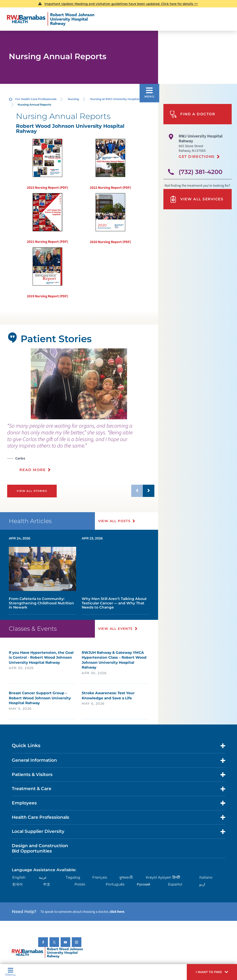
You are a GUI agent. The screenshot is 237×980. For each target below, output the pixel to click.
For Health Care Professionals (36, 99)
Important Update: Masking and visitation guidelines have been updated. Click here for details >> (121, 4)
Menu (10, 972)
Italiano (206, 877)
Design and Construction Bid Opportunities (40, 848)
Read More (33, 470)
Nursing (73, 99)
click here (117, 912)
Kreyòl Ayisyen (159, 877)
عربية (43, 877)
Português (115, 884)
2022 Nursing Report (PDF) (110, 164)
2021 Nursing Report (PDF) (47, 219)
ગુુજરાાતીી (126, 877)
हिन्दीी (176, 877)
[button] (212, 972)
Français (100, 877)
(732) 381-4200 (201, 172)
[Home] (51, 19)
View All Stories (32, 491)
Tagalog (73, 877)
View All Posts (114, 521)
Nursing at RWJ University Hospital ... (116, 99)
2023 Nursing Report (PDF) (47, 164)
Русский (143, 884)
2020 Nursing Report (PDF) (110, 219)
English (19, 877)
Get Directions (197, 157)
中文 (47, 884)
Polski (80, 884)
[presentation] (81, 450)
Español (175, 884)
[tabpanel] (79, 384)
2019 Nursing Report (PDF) (47, 273)
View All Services (196, 199)
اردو (202, 884)
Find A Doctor (192, 114)
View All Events (115, 629)
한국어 (17, 884)
